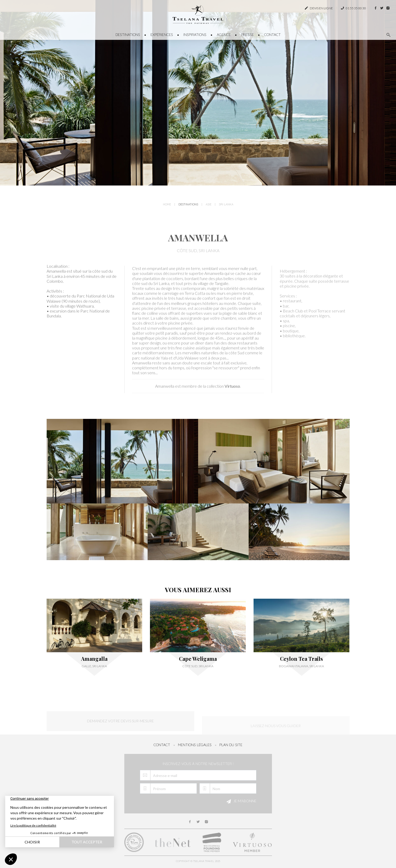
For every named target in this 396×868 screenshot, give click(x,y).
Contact (272, 35)
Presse (247, 35)
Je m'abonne (241, 802)
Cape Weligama (198, 659)
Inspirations (195, 35)
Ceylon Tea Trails (301, 659)
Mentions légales (195, 745)
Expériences (162, 35)
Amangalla (94, 659)
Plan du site (231, 745)
